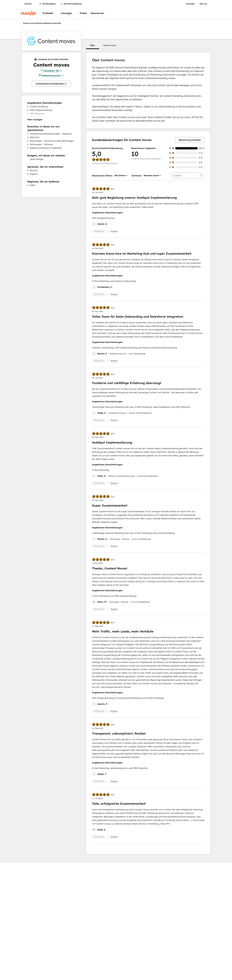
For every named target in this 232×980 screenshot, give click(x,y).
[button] (93, 45)
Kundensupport (48, 4)
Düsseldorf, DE (53, 71)
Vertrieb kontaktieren (71, 4)
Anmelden (190, 4)
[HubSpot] (29, 13)
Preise (83, 13)
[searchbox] (188, 175)
